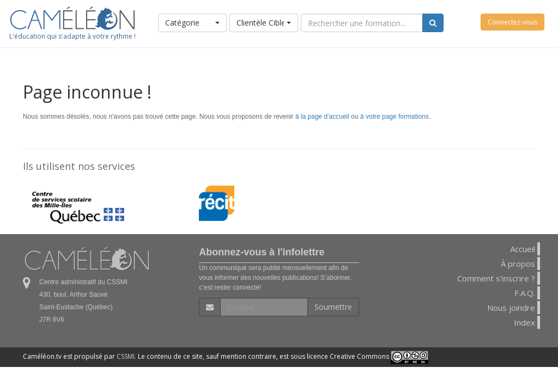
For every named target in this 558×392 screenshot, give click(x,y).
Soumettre (333, 307)
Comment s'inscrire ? (496, 278)
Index (524, 322)
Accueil (523, 249)
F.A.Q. (525, 293)
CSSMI (126, 356)
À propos (518, 264)
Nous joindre (511, 308)
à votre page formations (395, 117)
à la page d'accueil (322, 117)
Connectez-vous (512, 22)
